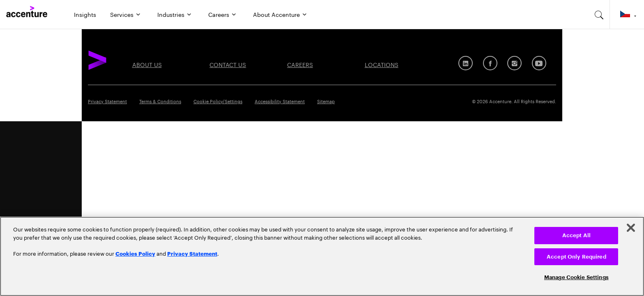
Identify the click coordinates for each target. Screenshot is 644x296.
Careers (219, 14)
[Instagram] (514, 63)
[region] (322, 256)
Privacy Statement (107, 101)
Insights (85, 14)
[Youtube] (539, 63)
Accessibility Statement (280, 101)
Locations (382, 64)
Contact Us (228, 64)
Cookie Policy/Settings (218, 101)
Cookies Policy (135, 253)
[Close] (631, 228)
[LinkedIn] (466, 63)
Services (122, 14)
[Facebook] (490, 63)
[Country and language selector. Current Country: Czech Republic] (627, 14)
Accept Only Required (576, 257)
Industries (171, 14)
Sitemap (326, 101)
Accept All (576, 235)
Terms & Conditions (160, 101)
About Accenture (276, 14)
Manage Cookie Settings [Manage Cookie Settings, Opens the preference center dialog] (576, 277)
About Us (147, 64)
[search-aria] (599, 14)
